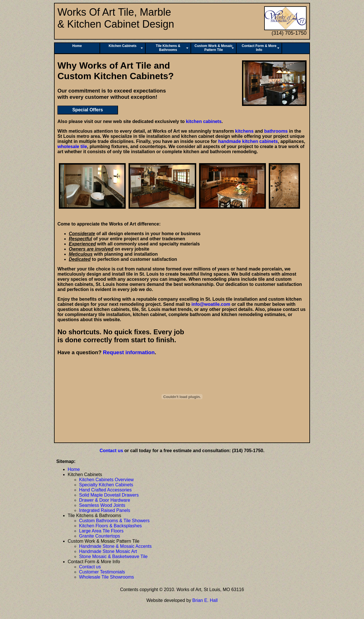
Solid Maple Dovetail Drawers (109, 495)
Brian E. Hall (205, 600)
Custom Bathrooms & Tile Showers (114, 521)
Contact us (111, 451)
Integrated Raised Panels (105, 510)
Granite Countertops (100, 536)
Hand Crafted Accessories (105, 490)
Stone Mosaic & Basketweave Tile (113, 557)
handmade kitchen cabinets (248, 141)
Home (77, 46)
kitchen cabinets (204, 121)
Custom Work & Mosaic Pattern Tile (214, 48)
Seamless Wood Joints (102, 505)
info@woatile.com (211, 304)
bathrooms (276, 131)
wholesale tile (72, 146)
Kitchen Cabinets (123, 46)
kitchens (244, 131)
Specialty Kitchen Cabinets (106, 485)
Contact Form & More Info (259, 48)
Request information (129, 352)
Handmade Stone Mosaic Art (108, 551)
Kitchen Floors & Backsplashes (110, 526)
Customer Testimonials (102, 572)
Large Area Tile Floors (101, 531)
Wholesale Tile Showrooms (106, 577)
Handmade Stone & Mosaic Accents (115, 546)
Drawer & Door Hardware (105, 500)
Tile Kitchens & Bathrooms (168, 48)
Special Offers (88, 110)
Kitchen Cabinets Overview (106, 480)
